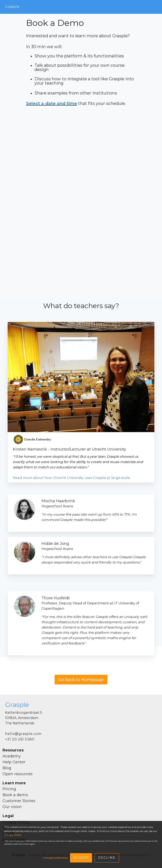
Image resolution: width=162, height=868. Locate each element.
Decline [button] (107, 858)
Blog (7, 768)
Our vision (12, 807)
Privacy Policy (13, 835)
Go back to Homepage (81, 680)
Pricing (9, 789)
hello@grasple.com (23, 734)
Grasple (12, 7)
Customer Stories (19, 801)
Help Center (14, 762)
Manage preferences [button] (55, 858)
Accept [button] (81, 858)
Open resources (18, 774)
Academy (12, 756)
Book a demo (15, 795)
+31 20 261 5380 (20, 739)
